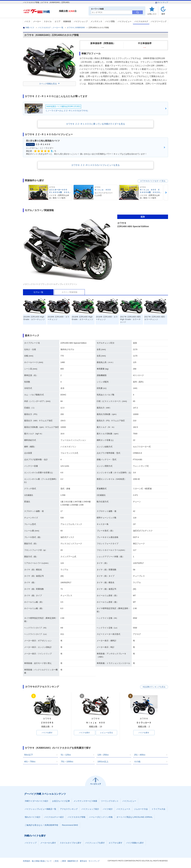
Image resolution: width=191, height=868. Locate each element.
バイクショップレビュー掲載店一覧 (40, 809)
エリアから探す (116, 843)
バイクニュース (123, 809)
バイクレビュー (125, 21)
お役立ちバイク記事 (61, 801)
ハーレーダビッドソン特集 (101, 817)
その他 (137, 762)
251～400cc (140, 755)
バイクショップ (81, 21)
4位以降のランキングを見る (154, 687)
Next (166, 193)
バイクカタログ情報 (77, 817)
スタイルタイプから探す (71, 843)
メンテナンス (96, 21)
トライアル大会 (158, 809)
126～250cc (103, 755)
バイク (27, 21)
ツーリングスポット (110, 801)
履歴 (163, 14)
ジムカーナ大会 (141, 809)
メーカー (37, 21)
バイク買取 (110, 21)
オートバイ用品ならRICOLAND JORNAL (135, 817)
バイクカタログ (141, 21)
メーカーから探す (48, 843)
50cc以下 (29, 755)
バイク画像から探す (135, 843)
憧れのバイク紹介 (33, 817)
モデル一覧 (38, 292)
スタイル (48, 21)
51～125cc (66, 755)
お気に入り (152, 14)
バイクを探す (47, 733)
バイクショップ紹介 (90, 809)
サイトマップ (162, 2)
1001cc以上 (103, 762)
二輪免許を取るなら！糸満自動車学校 (41, 825)
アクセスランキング (69, 809)
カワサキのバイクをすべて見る (153, 181)
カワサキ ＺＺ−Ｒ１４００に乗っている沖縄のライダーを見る (95, 124)
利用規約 (27, 861)
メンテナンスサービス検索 (85, 801)
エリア (57, 21)
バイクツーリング (159, 21)
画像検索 (67, 21)
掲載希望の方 (73, 861)
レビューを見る (107, 733)
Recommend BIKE (70, 825)
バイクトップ (31, 843)
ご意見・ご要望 (60, 861)
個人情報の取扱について (42, 861)
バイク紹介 (108, 809)
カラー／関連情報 (70, 292)
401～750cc (30, 762)
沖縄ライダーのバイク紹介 (37, 801)
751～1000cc (67, 762)
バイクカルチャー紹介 (54, 817)
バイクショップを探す (95, 843)
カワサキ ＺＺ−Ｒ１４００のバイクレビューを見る (95, 165)
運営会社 (83, 861)
